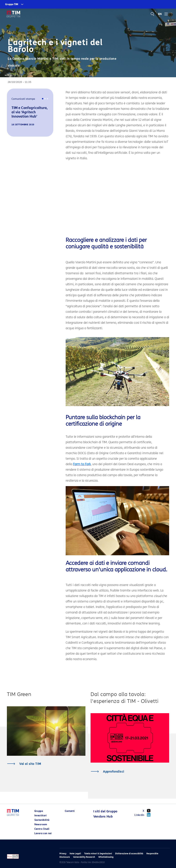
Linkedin (144, 815)
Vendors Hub (103, 817)
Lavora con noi (43, 833)
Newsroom (41, 824)
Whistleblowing (106, 857)
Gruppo (39, 811)
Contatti (70, 811)
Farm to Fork (82, 464)
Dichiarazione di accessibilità (129, 853)
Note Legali (75, 853)
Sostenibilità (42, 820)
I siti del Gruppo (105, 811)
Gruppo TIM (12, 4)
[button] (12, 132)
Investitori (41, 816)
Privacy (63, 853)
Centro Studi (42, 829)
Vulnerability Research (84, 857)
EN (160, 14)
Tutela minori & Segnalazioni (98, 853)
